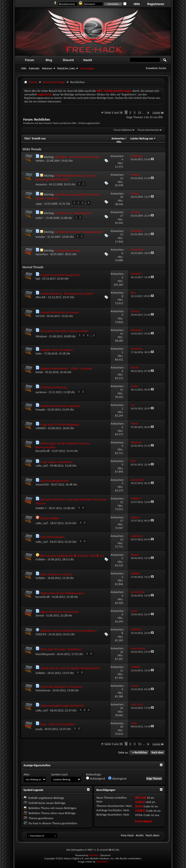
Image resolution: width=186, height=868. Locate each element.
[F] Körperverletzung (53, 387)
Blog (49, 60)
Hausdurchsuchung (67, 250)
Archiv (140, 835)
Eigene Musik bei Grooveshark (59, 612)
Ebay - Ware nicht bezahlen (58, 724)
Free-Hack (127, 835)
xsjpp (39, 204)
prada (39, 729)
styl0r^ (40, 218)
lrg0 (38, 279)
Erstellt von (39, 138)
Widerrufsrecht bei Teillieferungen (62, 593)
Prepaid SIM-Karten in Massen (59, 312)
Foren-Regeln (144, 821)
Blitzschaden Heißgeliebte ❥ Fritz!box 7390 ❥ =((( (72, 556)
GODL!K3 (41, 634)
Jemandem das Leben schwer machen (64, 331)
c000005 (41, 428)
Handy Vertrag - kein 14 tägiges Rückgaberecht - (71, 668)
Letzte (158, 113)
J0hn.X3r (41, 297)
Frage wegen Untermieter (57, 462)
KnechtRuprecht (45, 654)
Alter (27, 774)
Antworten (118, 138)
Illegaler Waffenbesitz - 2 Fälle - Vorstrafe (66, 368)
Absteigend (117, 778)
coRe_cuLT (42, 466)
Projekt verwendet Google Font (60, 275)
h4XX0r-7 (41, 508)
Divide (39, 372)
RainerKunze (43, 690)
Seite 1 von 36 (114, 112)
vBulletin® (94, 855)
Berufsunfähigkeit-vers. (55, 481)
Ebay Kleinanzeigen (52, 537)
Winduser (41, 336)
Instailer (40, 237)
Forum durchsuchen (149, 130)
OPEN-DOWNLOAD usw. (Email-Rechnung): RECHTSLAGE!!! (65, 177)
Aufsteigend (96, 778)
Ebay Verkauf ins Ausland (56, 574)
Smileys (140, 802)
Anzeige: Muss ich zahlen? (57, 350)
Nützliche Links (66, 68)
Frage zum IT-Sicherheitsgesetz (60, 424)
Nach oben (157, 753)
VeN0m (40, 161)
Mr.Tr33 (40, 316)
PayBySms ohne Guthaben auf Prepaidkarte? (69, 631)
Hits (119, 142)
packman (41, 392)
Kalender (34, 68)
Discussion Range (54, 82)
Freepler (41, 410)
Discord (68, 60)
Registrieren (156, 4)
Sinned (40, 615)
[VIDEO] (140, 811)
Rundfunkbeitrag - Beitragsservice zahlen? (67, 293)
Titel (27, 138)
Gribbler (40, 559)
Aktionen (47, 68)
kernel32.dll (43, 451)
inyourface (42, 254)
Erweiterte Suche (156, 68)
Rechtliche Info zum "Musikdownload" (79, 232)
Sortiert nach (59, 774)
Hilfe (137, 4)
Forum (29, 60)
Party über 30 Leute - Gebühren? (61, 649)
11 (140, 112)
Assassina (41, 184)
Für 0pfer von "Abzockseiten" (74, 213)
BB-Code (141, 798)
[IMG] (139, 806)
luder (39, 354)
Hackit (88, 60)
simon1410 (42, 485)
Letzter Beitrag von (143, 138)
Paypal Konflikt (50, 518)
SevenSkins (102, 862)
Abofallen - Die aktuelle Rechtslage (77, 157)
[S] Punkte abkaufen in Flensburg (61, 687)
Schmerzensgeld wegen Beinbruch (62, 705)
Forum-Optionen (123, 130)
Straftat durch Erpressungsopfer (60, 406)
